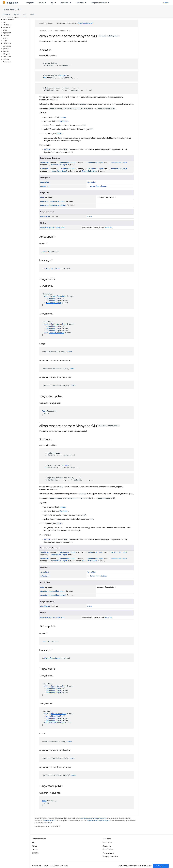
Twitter (35, 850)
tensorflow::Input (95, 163)
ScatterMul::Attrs (89, 171)
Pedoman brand (108, 853)
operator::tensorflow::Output (53, 205)
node (42, 197)
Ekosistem (64, 3)
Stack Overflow (108, 850)
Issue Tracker (107, 842)
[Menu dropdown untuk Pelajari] (46, 3)
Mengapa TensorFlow (99, 3)
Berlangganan (161, 866)
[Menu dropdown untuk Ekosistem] (71, 3)
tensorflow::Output (98, 186)
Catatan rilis (107, 846)
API (51, 31)
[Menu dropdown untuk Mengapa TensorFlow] (109, 3)
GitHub (166, 3)
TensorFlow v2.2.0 (12, 10)
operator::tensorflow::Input (53, 201)
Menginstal (30, 3)
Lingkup (63, 117)
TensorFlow (43, 31)
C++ (70, 31)
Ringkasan (6, 14)
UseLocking (45, 216)
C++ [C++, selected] (25, 14)
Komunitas (80, 3)
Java (32, 14)
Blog (34, 842)
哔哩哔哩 (35, 853)
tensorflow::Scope (67, 163)
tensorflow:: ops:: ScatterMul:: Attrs (52, 228)
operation (45, 182)
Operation (92, 182)
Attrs (59, 134)
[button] (14, 17)
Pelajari (41, 3)
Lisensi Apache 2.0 (49, 820)
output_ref (45, 186)
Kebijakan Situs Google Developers (98, 820)
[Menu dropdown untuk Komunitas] (86, 3)
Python (17, 14)
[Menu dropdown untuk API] (56, 3)
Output (47, 150)
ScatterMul (45, 163)
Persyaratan (37, 866)
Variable (64, 121)
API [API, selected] (52, 3)
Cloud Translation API (86, 23)
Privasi (45, 866)
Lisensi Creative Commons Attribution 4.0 (93, 818)
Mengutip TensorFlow (110, 857)
